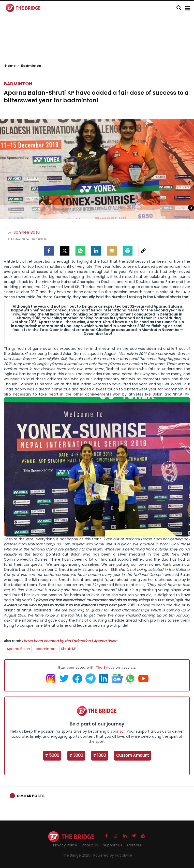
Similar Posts (31, 796)
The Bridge (105, 667)
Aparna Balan (18, 649)
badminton (46, 649)
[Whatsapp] (80, 251)
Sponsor (118, 731)
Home (12, 66)
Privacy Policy (65, 845)
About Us (90, 845)
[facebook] (49, 251)
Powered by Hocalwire (113, 855)
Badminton (18, 84)
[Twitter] (65, 251)
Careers (134, 845)
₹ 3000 (76, 755)
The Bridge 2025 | (78, 855)
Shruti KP (69, 649)
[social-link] (143, 251)
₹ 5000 (52, 755)
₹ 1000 (100, 755)
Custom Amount (133, 755)
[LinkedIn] (96, 251)
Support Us (113, 845)
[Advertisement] (97, 43)
